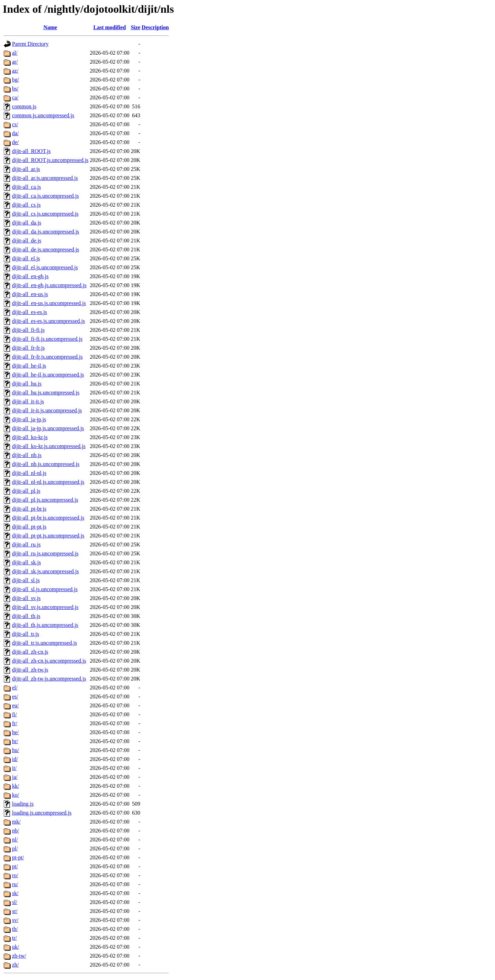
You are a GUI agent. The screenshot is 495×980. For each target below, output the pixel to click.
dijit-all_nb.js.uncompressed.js (46, 464)
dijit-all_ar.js (26, 169)
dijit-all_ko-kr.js (30, 437)
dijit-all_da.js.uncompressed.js (46, 232)
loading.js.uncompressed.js (42, 813)
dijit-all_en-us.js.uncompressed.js (49, 303)
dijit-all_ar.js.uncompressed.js (45, 178)
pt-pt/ (18, 857)
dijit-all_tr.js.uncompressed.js (45, 643)
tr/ (14, 938)
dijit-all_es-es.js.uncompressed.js (48, 321)
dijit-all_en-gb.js (30, 276)
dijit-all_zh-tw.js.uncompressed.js (49, 679)
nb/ (15, 831)
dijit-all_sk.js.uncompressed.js (45, 571)
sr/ (15, 911)
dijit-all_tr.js (26, 634)
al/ (15, 53)
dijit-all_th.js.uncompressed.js (45, 625)
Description (155, 27)
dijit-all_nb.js (27, 455)
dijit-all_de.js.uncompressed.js (46, 249)
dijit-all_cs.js (26, 205)
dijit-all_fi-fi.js (28, 330)
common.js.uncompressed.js (43, 115)
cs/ (15, 124)
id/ (15, 759)
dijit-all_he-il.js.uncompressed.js (48, 375)
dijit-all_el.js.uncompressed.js (45, 267)
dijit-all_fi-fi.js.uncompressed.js (47, 339)
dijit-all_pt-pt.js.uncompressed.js (48, 536)
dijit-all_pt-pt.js (29, 527)
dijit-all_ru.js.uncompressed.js (45, 553)
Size (135, 27)
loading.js (23, 804)
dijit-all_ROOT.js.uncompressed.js (50, 160)
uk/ (15, 947)
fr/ (15, 723)
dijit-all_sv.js (26, 598)
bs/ (15, 89)
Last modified (110, 27)
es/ (15, 696)
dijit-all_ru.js (26, 545)
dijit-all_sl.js (26, 580)
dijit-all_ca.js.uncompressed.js (45, 196)
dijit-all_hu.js (27, 384)
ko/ (15, 795)
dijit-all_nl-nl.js (29, 473)
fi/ (14, 714)
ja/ (15, 777)
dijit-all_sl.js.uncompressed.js (45, 589)
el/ (15, 688)
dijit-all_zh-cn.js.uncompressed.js (49, 661)
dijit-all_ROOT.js (31, 151)
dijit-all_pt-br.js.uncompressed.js (48, 518)
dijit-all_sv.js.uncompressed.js (45, 607)
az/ (15, 71)
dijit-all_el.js (26, 258)
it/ (14, 768)
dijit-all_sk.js (26, 562)
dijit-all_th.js (26, 616)
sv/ (15, 920)
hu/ (15, 750)
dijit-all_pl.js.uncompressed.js (45, 500)
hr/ (15, 741)
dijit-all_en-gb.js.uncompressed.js (49, 285)
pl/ (15, 848)
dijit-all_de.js (27, 241)
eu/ (15, 705)
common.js (24, 106)
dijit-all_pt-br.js (29, 509)
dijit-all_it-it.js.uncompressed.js (47, 410)
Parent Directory (30, 44)
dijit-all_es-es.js (30, 312)
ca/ (15, 97)
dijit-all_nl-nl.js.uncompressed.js (48, 482)
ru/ (15, 884)
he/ (15, 732)
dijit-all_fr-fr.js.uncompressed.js (47, 357)
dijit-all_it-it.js (28, 401)
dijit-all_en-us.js (30, 294)
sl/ (15, 902)
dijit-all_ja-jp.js (29, 419)
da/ (15, 133)
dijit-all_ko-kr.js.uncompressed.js (49, 446)
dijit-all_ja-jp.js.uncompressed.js (48, 428)
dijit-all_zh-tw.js (30, 670)
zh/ (15, 965)
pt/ (15, 866)
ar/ (15, 62)
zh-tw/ (19, 956)
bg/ (15, 80)
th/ (15, 929)
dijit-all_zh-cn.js (30, 652)
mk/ (16, 822)
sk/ (15, 893)
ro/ (15, 875)
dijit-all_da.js (27, 223)
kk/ (15, 786)
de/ (15, 142)
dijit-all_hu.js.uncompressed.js (46, 393)
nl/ (15, 840)
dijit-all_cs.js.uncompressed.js (45, 214)
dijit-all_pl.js (26, 491)
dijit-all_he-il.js (29, 366)
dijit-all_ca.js (26, 187)
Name (50, 27)
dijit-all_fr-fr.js (28, 348)
